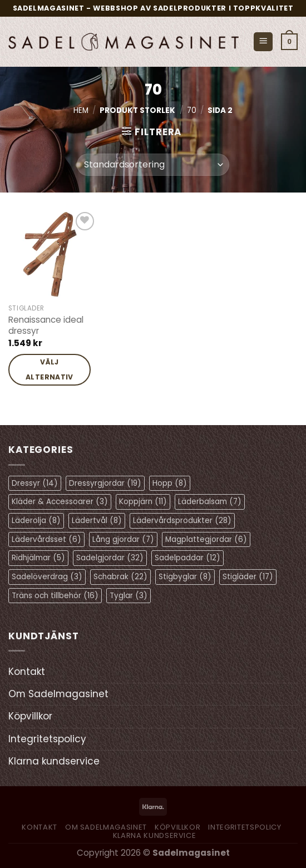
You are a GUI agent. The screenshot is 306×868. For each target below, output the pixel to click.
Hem (81, 110)
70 (192, 110)
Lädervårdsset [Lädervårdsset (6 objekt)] (46, 539)
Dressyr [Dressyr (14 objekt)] (35, 483)
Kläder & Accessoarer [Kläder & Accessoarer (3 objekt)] (60, 502)
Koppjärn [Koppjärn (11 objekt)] (143, 502)
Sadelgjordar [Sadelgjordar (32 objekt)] (110, 558)
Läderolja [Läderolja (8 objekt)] (36, 521)
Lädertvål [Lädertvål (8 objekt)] (97, 521)
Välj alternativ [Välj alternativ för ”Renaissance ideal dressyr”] (50, 369)
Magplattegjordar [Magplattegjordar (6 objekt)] (206, 539)
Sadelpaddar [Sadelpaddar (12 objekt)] (187, 558)
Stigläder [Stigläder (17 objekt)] (248, 577)
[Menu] (263, 42)
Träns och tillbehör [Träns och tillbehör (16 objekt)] (55, 596)
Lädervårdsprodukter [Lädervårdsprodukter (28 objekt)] (182, 521)
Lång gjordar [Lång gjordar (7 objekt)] (123, 539)
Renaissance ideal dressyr (46, 325)
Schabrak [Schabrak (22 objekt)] (120, 577)
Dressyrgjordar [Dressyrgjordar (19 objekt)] (105, 483)
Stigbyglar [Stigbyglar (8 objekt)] (185, 577)
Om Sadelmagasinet (58, 694)
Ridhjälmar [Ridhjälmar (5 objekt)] (38, 558)
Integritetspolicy (47, 739)
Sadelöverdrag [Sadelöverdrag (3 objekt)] (47, 577)
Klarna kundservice (54, 761)
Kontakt (27, 672)
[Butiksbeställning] (153, 165)
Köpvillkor (30, 716)
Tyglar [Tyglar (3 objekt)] (129, 596)
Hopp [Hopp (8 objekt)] (170, 483)
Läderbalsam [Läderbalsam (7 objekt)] (210, 502)
